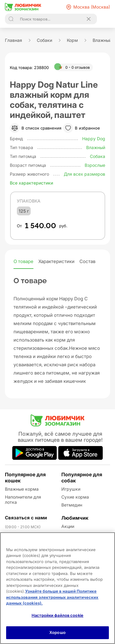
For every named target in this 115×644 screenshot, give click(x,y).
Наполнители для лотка (23, 499)
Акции (68, 526)
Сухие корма (75, 497)
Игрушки (71, 489)
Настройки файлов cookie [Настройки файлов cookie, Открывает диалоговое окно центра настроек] (57, 615)
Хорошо (57, 632)
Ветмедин (72, 505)
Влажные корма (22, 489)
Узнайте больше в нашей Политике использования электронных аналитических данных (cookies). (52, 597)
